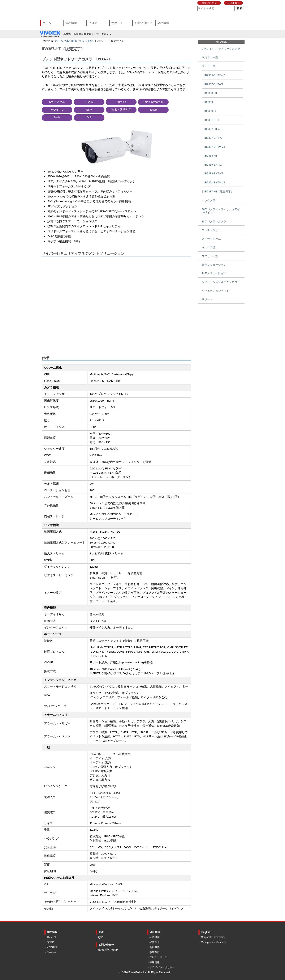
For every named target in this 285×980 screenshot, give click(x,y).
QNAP (50, 942)
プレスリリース (158, 957)
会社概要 (155, 947)
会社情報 (163, 23)
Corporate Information (213, 937)
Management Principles (214, 942)
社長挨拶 (155, 937)
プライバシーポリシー (162, 967)
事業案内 (155, 952)
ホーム (47, 23)
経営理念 (155, 942)
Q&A (101, 937)
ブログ (93, 23)
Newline (51, 952)
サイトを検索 (197, 6)
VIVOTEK (71, 41)
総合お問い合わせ (108, 950)
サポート (117, 23)
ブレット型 (86, 41)
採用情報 (155, 962)
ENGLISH (233, 3)
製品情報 (71, 23)
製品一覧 (52, 937)
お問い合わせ (209, 3)
